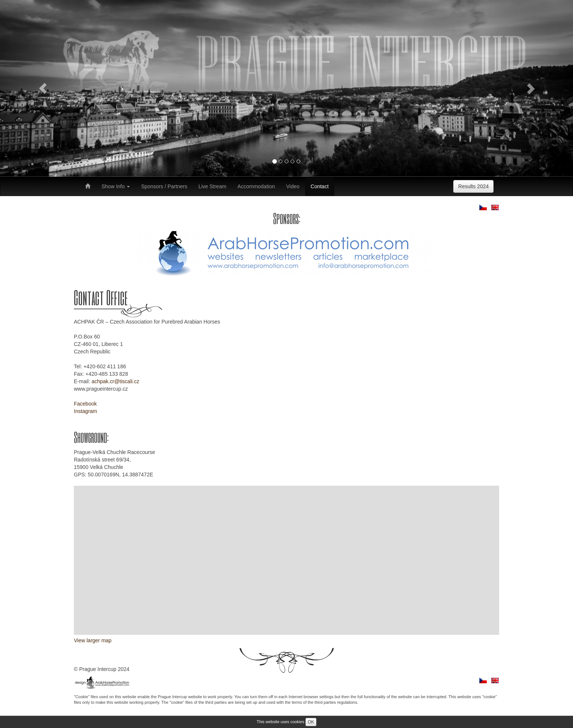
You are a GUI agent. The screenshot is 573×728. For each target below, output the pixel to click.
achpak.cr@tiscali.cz (115, 381)
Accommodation (256, 186)
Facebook (85, 404)
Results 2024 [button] (473, 186)
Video (293, 186)
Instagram (85, 411)
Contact (320, 186)
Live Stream (212, 186)
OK (311, 722)
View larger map (93, 640)
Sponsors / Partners (164, 186)
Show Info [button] (116, 186)
